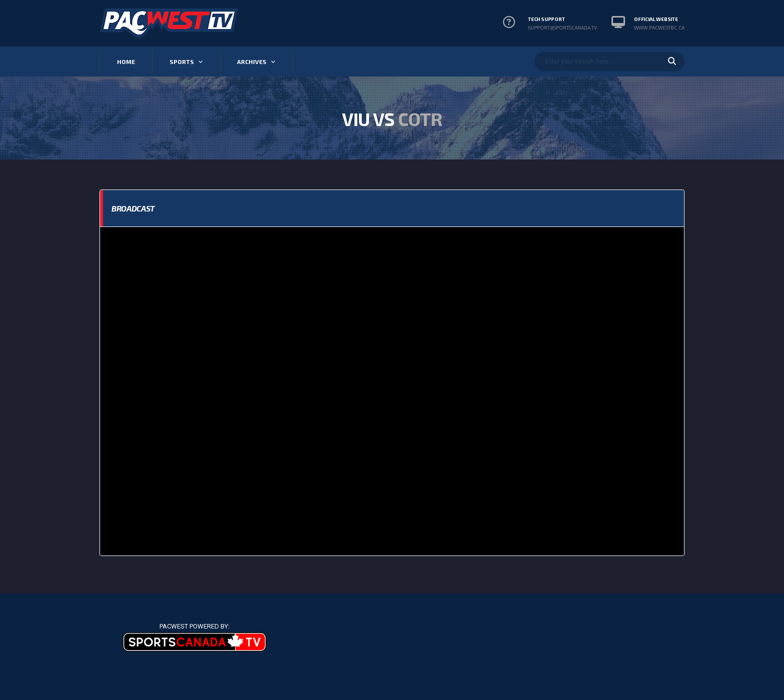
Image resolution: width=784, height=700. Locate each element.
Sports (182, 61)
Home (126, 61)
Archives (252, 61)
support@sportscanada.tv (562, 27)
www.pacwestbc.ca (659, 27)
